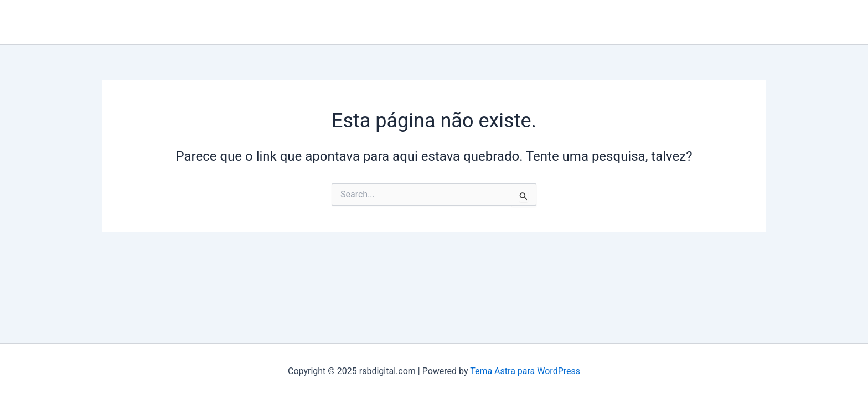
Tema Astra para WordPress (525, 371)
